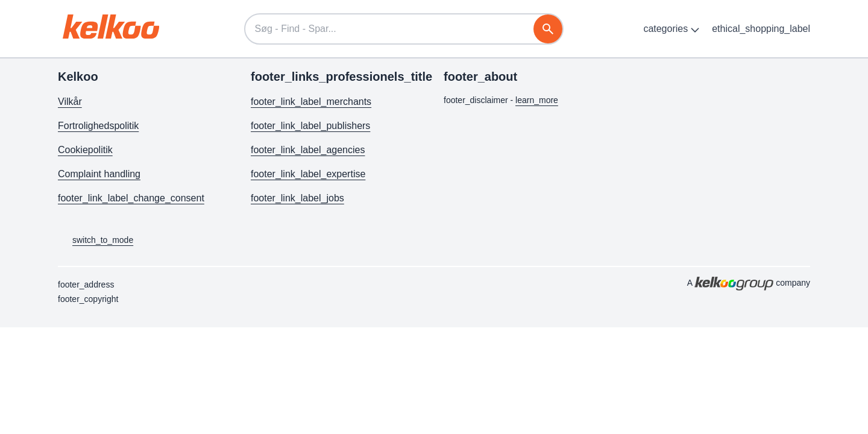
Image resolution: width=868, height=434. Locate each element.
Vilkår (70, 102)
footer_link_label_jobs (297, 198)
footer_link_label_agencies (308, 150)
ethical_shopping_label (761, 29)
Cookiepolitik (85, 150)
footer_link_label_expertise (308, 174)
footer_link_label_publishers (310, 126)
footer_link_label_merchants (311, 102)
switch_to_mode (96, 241)
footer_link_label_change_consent (131, 198)
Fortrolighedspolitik (98, 126)
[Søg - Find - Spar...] (404, 29)
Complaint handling (99, 174)
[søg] (548, 29)
